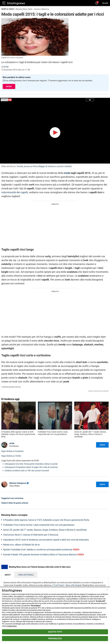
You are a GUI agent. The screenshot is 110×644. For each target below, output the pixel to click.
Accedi (105, 3)
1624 (45, 597)
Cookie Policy (12, 626)
